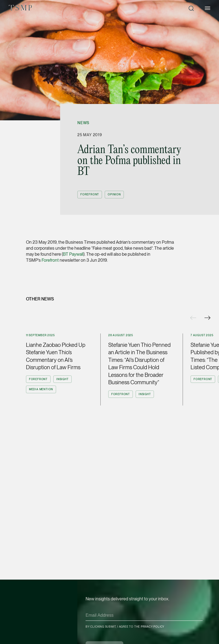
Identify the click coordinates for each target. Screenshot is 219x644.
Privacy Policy (153, 627)
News (83, 123)
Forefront (50, 260)
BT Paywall (73, 254)
